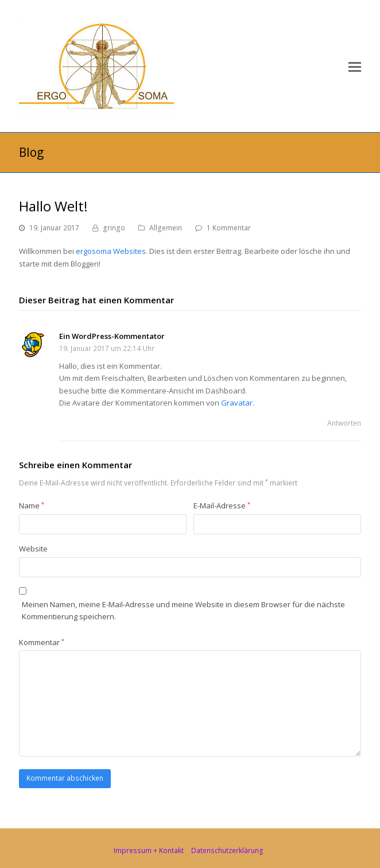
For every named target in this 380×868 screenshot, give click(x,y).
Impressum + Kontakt (149, 850)
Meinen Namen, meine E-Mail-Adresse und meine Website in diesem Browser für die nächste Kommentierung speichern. (183, 610)
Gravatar (237, 403)
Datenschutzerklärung (227, 850)
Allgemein (166, 228)
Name (32, 506)
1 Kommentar (229, 228)
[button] (355, 66)
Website (33, 549)
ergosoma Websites (111, 251)
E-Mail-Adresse (222, 506)
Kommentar (42, 642)
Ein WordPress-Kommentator (112, 336)
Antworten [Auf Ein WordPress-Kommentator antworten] (344, 423)
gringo (114, 228)
